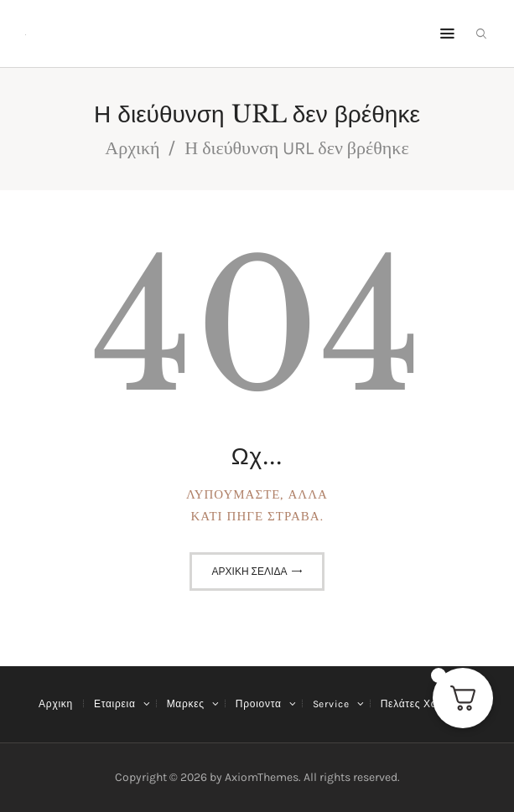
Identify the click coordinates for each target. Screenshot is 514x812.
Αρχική (132, 148)
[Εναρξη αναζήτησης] (481, 34)
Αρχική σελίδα (250, 572)
